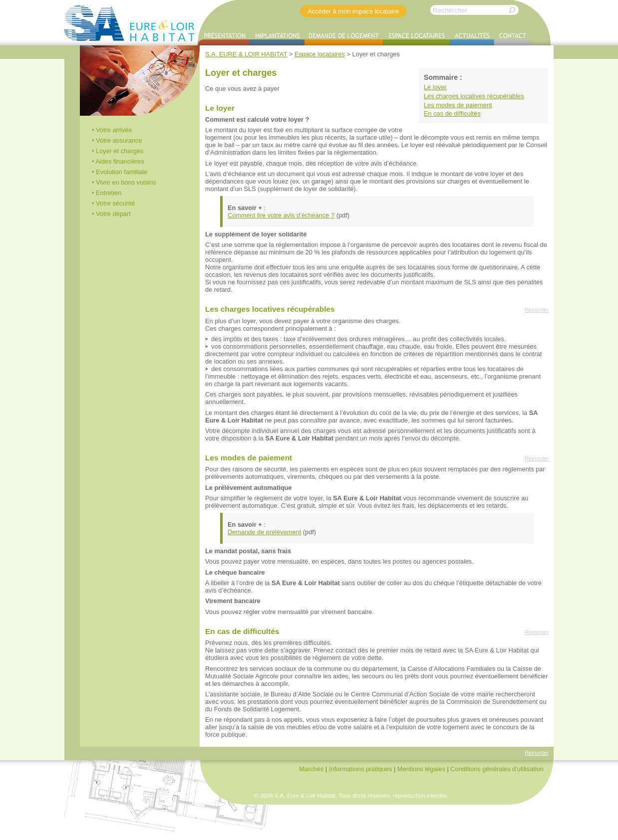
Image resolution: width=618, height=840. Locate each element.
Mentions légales (421, 769)
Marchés (311, 769)
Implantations (277, 37)
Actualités (472, 37)
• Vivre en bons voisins (124, 182)
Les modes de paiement (458, 105)
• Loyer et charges (118, 151)
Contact (513, 37)
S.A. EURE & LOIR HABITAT (130, 23)
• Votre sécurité (113, 203)
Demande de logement (344, 37)
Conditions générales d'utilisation (497, 769)
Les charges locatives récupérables (474, 96)
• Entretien (107, 193)
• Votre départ (111, 214)
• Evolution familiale (120, 172)
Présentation (224, 37)
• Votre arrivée (112, 130)
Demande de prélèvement (264, 532)
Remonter (537, 310)
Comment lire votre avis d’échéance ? (281, 215)
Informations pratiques (361, 769)
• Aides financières (118, 161)
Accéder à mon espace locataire (353, 11)
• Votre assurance (117, 140)
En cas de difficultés (452, 113)
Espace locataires (416, 37)
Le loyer (435, 87)
